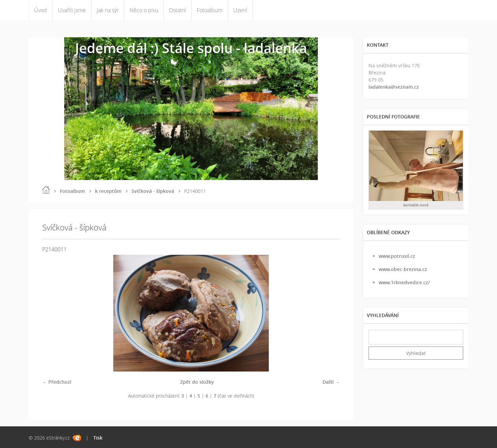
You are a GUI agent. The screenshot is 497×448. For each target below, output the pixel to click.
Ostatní (177, 10)
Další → (331, 382)
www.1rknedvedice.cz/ (404, 282)
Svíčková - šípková (153, 191)
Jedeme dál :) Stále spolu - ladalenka (191, 48)
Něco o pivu (144, 10)
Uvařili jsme (72, 10)
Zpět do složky (197, 382)
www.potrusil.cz (397, 256)
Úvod (41, 10)
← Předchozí (57, 382)
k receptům (108, 191)
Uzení (240, 10)
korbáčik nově (416, 205)
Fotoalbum (210, 10)
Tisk (98, 438)
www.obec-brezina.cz (403, 269)
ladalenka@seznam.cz (394, 87)
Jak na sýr (108, 10)
